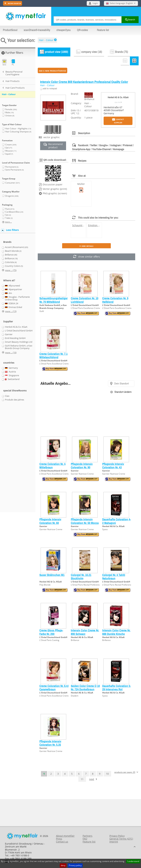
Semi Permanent (15, 170)
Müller (81, 184)
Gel (9, 148)
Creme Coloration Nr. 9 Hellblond (115, 300)
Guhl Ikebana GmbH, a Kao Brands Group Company (53, 307)
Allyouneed (13, 286)
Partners (87, 836)
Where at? (9, 280)
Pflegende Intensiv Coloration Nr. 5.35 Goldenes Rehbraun (51, 745)
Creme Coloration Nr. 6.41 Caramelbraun (54, 688)
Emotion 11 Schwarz (100, 225)
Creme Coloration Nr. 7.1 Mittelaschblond (54, 355)
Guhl (42, 311)
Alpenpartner (14, 290)
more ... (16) (11, 353)
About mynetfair (65, 836)
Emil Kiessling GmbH (15, 338)
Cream (11, 145)
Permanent (12, 167)
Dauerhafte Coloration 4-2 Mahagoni (117, 521)
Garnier (75, 471)
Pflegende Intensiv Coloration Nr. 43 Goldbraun (113, 467)
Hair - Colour (46, 40)
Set (8, 215)
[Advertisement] (15, 459)
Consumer (13, 183)
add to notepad (50, 89)
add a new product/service (52, 71)
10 (107, 774)
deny (63, 865)
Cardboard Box (14, 212)
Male (9, 112)
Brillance (75, 640)
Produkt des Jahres (15, 400)
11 (82, 779)
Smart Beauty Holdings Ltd (19, 342)
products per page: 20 (125, 772)
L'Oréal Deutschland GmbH (85, 305)
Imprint (114, 842)
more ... (8, 222)
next (92, 779)
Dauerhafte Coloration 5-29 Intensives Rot (117, 688)
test (4, 63)
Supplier (8, 321)
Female (11, 109)
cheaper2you (64, 30)
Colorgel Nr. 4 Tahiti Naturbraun (114, 577)
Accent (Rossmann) (16, 247)
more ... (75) (11, 270)
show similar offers (86, 257)
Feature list (103, 30)
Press (59, 839)
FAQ (85, 839)
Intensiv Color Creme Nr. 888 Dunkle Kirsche (116, 632)
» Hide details (86, 246)
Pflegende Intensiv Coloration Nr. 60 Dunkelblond (50, 523)
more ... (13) (11, 311)
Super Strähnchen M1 (52, 575)
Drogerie (12, 196)
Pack (10, 209)
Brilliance (11, 259)
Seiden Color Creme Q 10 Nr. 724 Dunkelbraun (85, 688)
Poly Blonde (45, 585)
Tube (9, 218)
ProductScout (10, 30)
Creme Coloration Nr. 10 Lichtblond (85, 300)
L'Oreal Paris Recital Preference (86, 585)
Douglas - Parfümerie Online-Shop (17, 298)
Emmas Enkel (14, 307)
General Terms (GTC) (121, 839)
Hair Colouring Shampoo (18, 132)
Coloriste (11, 262)
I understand (133, 861)
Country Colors (14, 266)
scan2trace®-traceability (37, 30)
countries (9, 363)
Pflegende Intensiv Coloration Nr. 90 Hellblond (82, 467)
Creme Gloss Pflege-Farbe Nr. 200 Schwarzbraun (51, 634)
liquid (9, 154)
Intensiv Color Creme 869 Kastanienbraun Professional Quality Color (84, 82)
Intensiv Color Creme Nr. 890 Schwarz (85, 632)
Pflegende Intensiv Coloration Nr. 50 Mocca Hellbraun (85, 523)
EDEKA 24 (12, 304)
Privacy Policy (117, 836)
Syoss (105, 529)
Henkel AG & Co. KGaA (118, 97)
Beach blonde (13, 251)
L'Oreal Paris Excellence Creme (86, 308)
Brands (7, 242)
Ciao (7, 396)
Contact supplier (118, 121)
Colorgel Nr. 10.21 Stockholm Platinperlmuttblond (82, 578)
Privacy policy (75, 865)
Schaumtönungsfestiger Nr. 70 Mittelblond (54, 300)
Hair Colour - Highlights (18, 129)
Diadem (75, 696)
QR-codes (82, 30)
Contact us (62, 842)
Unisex (10, 116)
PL (13, 63)
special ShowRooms (15, 390)
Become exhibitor (14, 3)
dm (9, 293)
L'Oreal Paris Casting (49, 640)
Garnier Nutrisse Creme (82, 474)
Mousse (11, 151)
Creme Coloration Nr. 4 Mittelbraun (52, 466)
